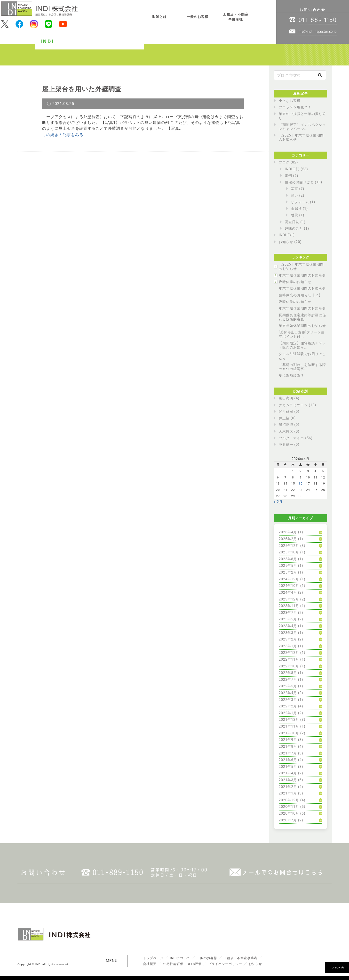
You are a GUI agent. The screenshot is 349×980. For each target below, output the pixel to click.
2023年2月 (288, 639)
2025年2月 (288, 572)
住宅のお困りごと (299, 182)
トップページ (153, 958)
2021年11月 (289, 726)
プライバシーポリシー (225, 964)
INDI (282, 235)
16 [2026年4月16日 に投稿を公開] (301, 483)
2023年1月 (288, 646)
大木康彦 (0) (289, 432)
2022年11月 (289, 660)
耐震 (294, 215)
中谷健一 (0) (289, 445)
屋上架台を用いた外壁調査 (82, 89)
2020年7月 (288, 820)
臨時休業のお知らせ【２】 (301, 295)
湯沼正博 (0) (289, 425)
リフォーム (300, 202)
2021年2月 (288, 787)
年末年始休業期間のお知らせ (302, 275)
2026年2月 (288, 539)
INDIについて (180, 958)
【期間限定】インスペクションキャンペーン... (302, 127)
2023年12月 (289, 599)
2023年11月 (289, 606)
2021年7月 (288, 753)
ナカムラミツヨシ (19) (297, 405)
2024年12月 (289, 579)
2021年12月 (289, 720)
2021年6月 (288, 760)
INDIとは (159, 17)
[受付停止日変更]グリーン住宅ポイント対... (302, 334)
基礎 (294, 189)
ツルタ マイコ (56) (296, 438)
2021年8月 (288, 747)
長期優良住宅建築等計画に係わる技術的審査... (302, 317)
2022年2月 (288, 706)
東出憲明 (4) (289, 398)
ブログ (284, 162)
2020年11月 (289, 807)
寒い (294, 196)
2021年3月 (288, 780)
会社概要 (150, 964)
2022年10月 (289, 666)
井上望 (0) (287, 418)
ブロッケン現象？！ (295, 107)
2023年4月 (288, 626)
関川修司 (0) (289, 412)
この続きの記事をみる (63, 135)
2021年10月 (289, 733)
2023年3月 (288, 633)
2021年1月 (288, 793)
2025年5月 (288, 566)
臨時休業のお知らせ (295, 282)
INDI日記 (292, 169)
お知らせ (286, 242)
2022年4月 (288, 693)
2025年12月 (289, 546)
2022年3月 (288, 700)
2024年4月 (288, 593)
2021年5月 (288, 767)
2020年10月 (289, 814)
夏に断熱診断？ (291, 376)
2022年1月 (288, 713)
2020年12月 (289, 800)
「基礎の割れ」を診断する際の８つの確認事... (302, 367)
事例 (288, 176)
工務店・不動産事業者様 (236, 17)
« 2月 (278, 502)
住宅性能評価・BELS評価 (182, 964)
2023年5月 (288, 619)
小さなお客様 (290, 101)
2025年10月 (289, 552)
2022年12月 (289, 653)
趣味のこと (294, 229)
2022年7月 (288, 680)
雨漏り (296, 209)
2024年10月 (289, 586)
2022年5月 (288, 686)
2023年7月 (288, 613)
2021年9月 (288, 740)
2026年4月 (288, 532)
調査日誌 (292, 222)
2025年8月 (288, 559)
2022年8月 (288, 673)
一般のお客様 (198, 17)
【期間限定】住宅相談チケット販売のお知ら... (302, 345)
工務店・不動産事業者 (241, 958)
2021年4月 (288, 773)
